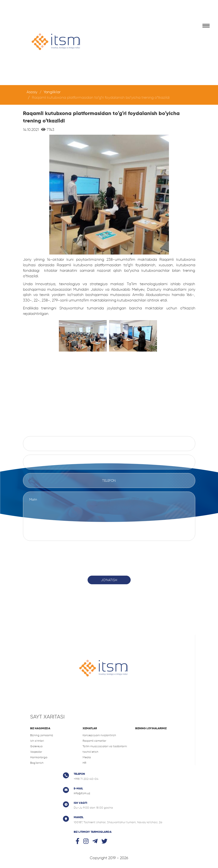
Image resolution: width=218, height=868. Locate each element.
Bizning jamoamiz (42, 735)
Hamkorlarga (39, 757)
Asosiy (32, 92)
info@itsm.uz (82, 793)
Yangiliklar (52, 92)
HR (84, 763)
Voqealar (36, 752)
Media (87, 757)
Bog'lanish (37, 763)
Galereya (36, 746)
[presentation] (109, 556)
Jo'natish (109, 580)
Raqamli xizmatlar (94, 741)
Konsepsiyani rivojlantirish (99, 735)
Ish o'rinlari (37, 741)
